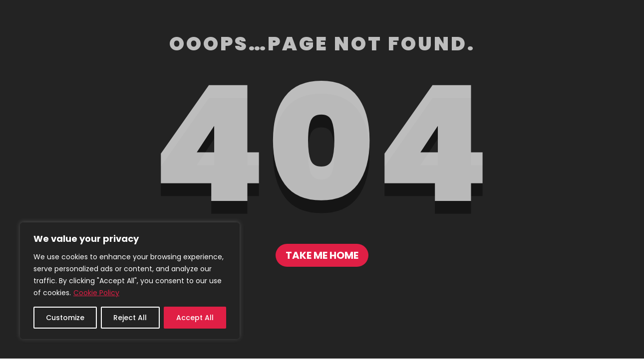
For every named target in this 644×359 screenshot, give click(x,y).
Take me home (322, 255)
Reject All (130, 318)
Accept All (195, 318)
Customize (65, 318)
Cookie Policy (96, 293)
